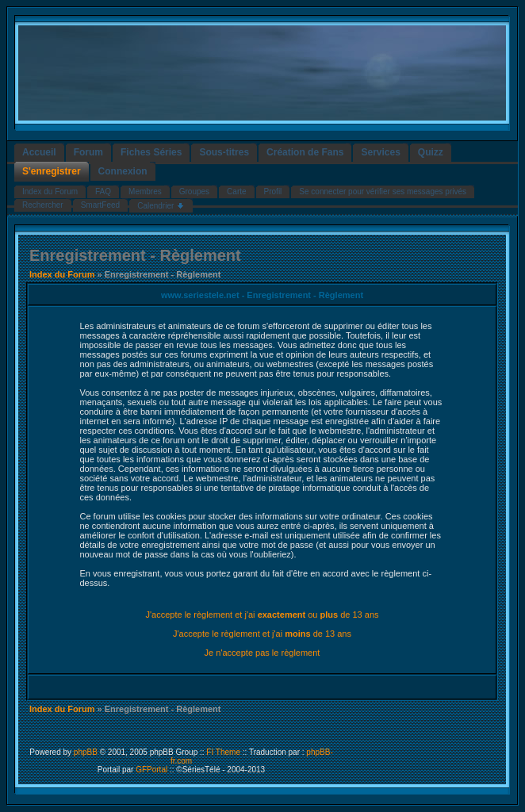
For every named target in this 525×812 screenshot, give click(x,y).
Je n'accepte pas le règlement (262, 653)
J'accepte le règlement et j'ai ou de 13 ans (262, 615)
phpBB (86, 752)
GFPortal (151, 770)
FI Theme (223, 752)
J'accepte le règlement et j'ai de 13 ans (262, 634)
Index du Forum (62, 274)
